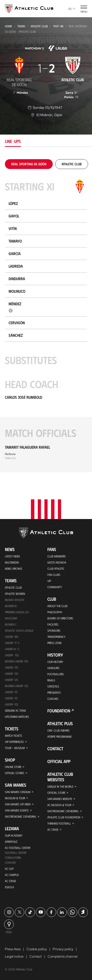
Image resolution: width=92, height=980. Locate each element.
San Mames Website (60, 799)
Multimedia (12, 562)
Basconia (11, 618)
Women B (11, 606)
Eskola (9, 887)
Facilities (53, 624)
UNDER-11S (11, 692)
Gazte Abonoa (57, 562)
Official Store (56, 793)
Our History (55, 662)
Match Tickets (13, 735)
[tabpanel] (46, 316)
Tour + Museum (15, 748)
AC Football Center (18, 848)
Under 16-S (12, 649)
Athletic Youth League (19, 630)
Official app (59, 761)
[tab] (29, 164)
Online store (13, 767)
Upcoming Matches (17, 717)
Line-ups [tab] (13, 141)
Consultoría (13, 857)
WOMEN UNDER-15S (17, 661)
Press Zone (54, 643)
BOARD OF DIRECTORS (60, 618)
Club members (57, 556)
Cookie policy (37, 949)
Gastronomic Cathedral (21, 816)
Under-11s (11, 698)
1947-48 (58, 26)
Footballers (56, 674)
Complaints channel (63, 956)
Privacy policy (63, 949)
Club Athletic (56, 568)
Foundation (59, 711)
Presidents (54, 692)
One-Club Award (58, 730)
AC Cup (9, 869)
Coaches (10, 862)
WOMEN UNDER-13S (17, 686)
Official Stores (15, 773)
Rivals (51, 680)
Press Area (13, 949)
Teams (21, 26)
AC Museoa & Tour (59, 805)
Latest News (13, 556)
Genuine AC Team (15, 710)
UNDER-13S (12, 674)
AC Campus (12, 875)
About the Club (57, 606)
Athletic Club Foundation (64, 817)
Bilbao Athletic (15, 600)
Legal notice (14, 956)
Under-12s (12, 680)
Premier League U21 (17, 612)
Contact (55, 749)
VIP (49, 581)
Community (55, 587)
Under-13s (12, 667)
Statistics (53, 686)
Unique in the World (60, 786)
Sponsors (54, 630)
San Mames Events (17, 810)
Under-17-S (12, 643)
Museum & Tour (15, 798)
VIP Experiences (14, 742)
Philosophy (55, 612)
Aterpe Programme (59, 736)
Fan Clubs (54, 575)
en (72, 9)
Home (8, 26)
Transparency (56, 637)
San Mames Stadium (18, 792)
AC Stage (10, 881)
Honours (53, 668)
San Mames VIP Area (18, 804)
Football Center (16, 853)
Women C (11, 624)
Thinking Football (59, 823)
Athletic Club (39, 26)
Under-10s (12, 704)
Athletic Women (15, 594)
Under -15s (12, 655)
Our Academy (14, 835)
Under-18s (12, 637)
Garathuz (11, 842)
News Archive (13, 568)
